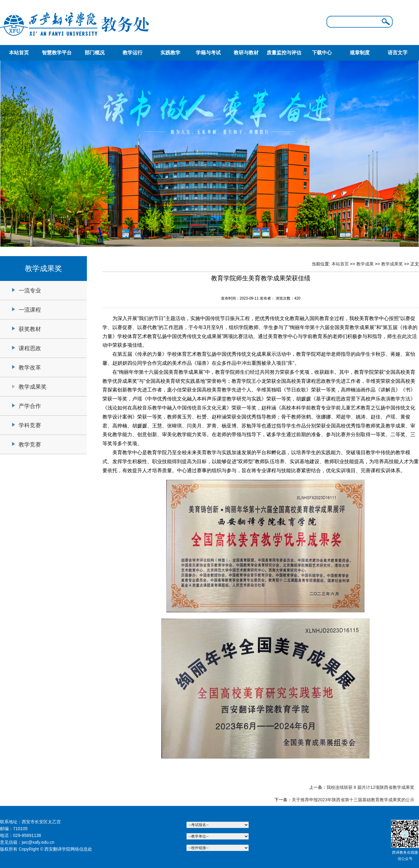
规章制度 (360, 53)
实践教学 (170, 53)
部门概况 (95, 53)
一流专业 (30, 291)
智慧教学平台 (57, 53)
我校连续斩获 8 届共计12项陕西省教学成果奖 (370, 787)
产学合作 (30, 406)
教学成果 (365, 264)
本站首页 (19, 53)
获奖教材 (30, 329)
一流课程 (30, 310)
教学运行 (133, 53)
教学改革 (30, 368)
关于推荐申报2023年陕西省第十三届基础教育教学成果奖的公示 (353, 800)
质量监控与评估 (284, 53)
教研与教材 (246, 53)
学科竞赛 (30, 425)
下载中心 (322, 53)
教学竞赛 (30, 445)
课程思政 (30, 348)
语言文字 (398, 53)
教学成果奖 (33, 387)
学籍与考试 (208, 53)
